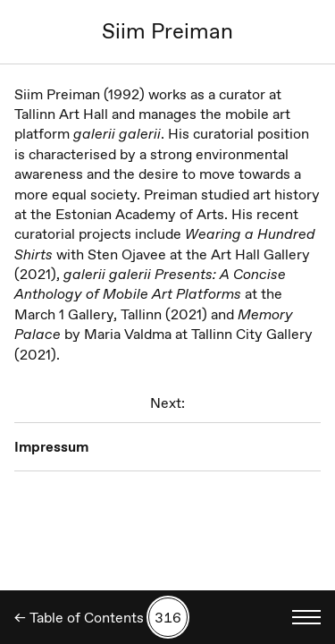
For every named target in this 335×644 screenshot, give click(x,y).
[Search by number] (168, 617)
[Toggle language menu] (306, 617)
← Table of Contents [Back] (79, 618)
